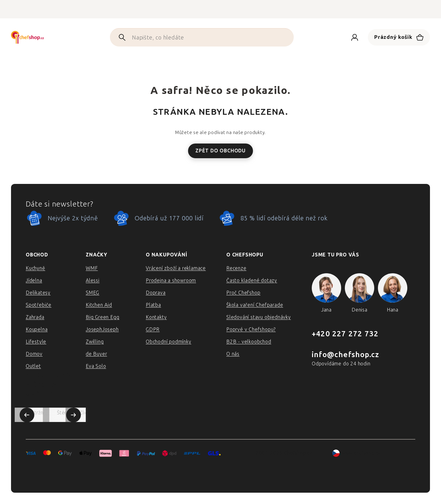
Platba (153, 305)
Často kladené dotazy (252, 280)
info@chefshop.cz (345, 355)
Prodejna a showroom (171, 280)
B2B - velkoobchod (249, 342)
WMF (92, 268)
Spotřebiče (39, 305)
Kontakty (156, 317)
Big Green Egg (102, 317)
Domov (34, 354)
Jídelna (34, 280)
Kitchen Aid (99, 305)
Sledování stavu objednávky (259, 317)
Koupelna (37, 329)
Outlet (33, 366)
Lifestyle (36, 342)
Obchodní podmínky (169, 342)
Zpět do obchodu (221, 151)
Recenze (236, 268)
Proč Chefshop (243, 293)
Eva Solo (96, 366)
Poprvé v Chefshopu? (251, 329)
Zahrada (35, 317)
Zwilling (95, 342)
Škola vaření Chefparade (255, 305)
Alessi (93, 280)
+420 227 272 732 (345, 334)
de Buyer (96, 354)
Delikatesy (38, 293)
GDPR (153, 329)
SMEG (92, 293)
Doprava (156, 293)
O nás (233, 354)
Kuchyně (36, 268)
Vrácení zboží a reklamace (176, 268)
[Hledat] (197, 37)
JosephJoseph (102, 329)
